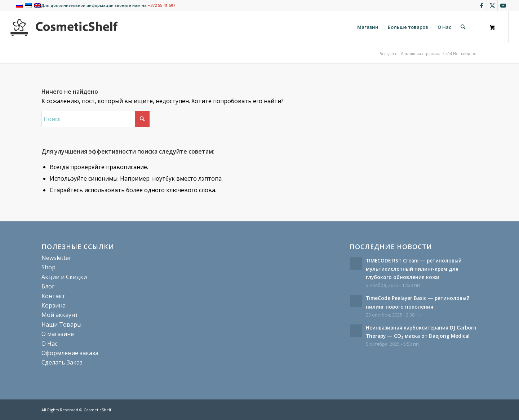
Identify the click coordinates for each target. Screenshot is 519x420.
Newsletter (56, 258)
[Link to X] (492, 5)
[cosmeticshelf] (64, 27)
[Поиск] (463, 27)
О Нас (49, 344)
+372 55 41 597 (161, 5)
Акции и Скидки (64, 277)
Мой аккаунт (60, 315)
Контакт (53, 296)
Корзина (54, 305)
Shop (48, 267)
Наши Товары (61, 324)
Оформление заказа (70, 353)
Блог (48, 286)
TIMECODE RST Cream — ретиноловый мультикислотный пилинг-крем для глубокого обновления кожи (414, 269)
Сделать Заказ (62, 362)
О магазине (58, 334)
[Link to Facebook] (481, 5)
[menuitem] (368, 27)
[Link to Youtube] (503, 5)
